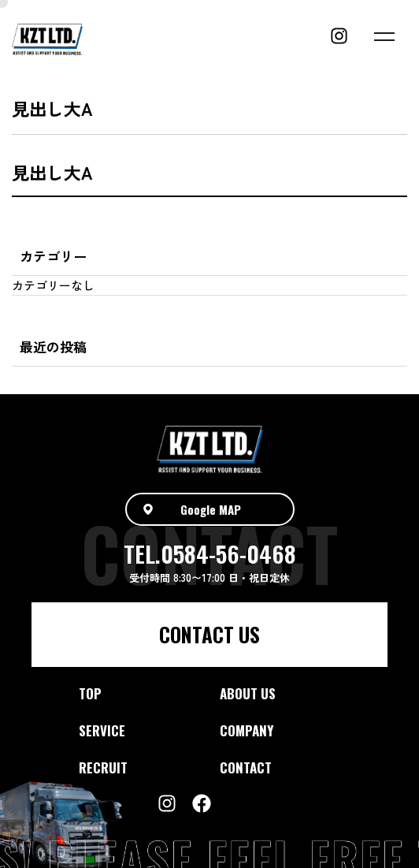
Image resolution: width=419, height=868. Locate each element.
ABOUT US (248, 693)
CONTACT (246, 767)
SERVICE (102, 730)
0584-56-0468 (228, 553)
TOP (90, 693)
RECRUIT (103, 767)
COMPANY (247, 730)
